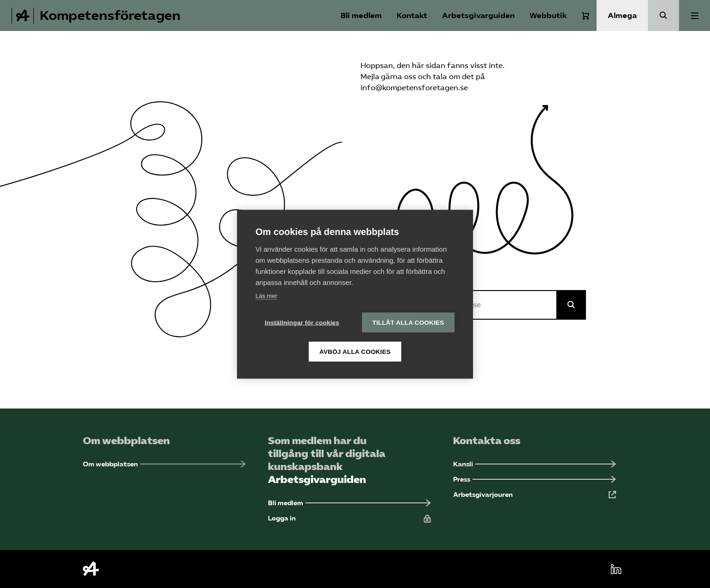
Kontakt (412, 15)
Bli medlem (361, 15)
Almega (622, 15)
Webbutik (548, 15)
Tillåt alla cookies (408, 322)
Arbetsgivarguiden (478, 15)
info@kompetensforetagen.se (414, 88)
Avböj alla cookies (355, 351)
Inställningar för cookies (302, 322)
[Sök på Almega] (571, 305)
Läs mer (266, 295)
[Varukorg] (585, 16)
